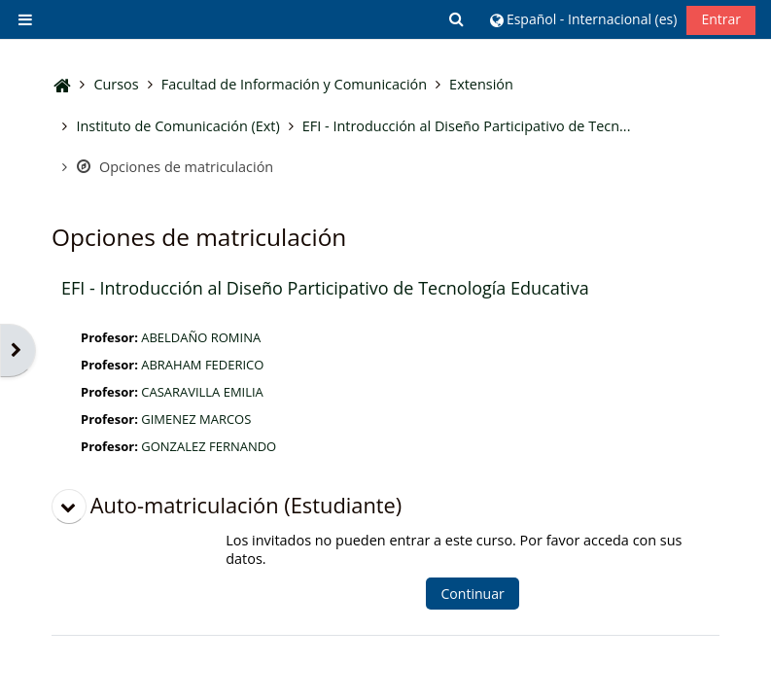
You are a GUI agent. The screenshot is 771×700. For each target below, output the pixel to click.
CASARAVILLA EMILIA (202, 392)
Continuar (472, 594)
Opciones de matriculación (175, 167)
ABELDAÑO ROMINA (201, 337)
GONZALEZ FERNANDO (209, 446)
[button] (458, 19)
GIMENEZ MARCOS (196, 419)
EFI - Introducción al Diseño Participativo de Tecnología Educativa (325, 288)
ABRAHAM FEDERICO (202, 365)
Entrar (721, 19)
